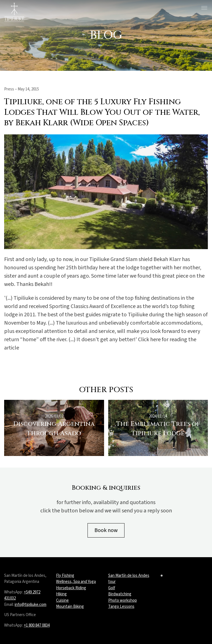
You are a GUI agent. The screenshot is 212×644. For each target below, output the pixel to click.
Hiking (61, 594)
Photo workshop (123, 600)
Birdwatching (120, 594)
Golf (112, 588)
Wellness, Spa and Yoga (76, 582)
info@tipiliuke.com (31, 605)
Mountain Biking (70, 607)
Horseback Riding (71, 588)
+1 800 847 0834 (37, 625)
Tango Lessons (121, 607)
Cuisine (62, 600)
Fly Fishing (65, 576)
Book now (106, 530)
